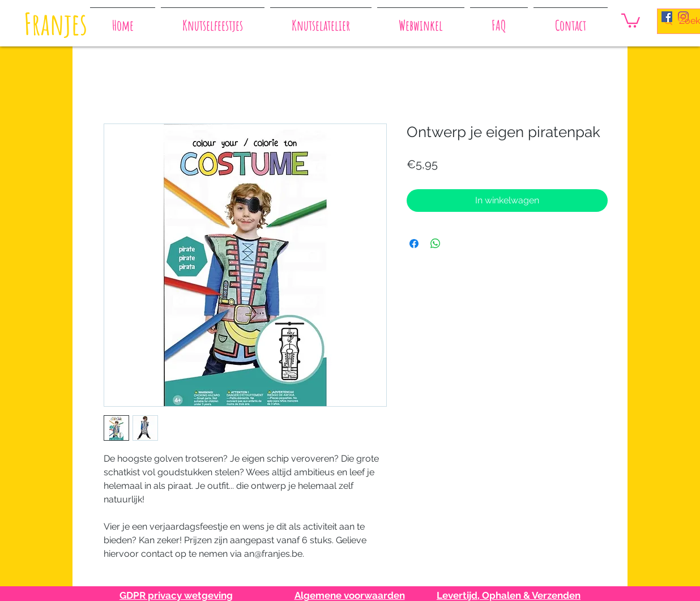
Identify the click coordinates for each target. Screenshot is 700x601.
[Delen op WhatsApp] (436, 244)
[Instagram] (683, 17)
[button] (631, 20)
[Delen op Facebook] (414, 244)
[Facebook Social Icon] (667, 17)
